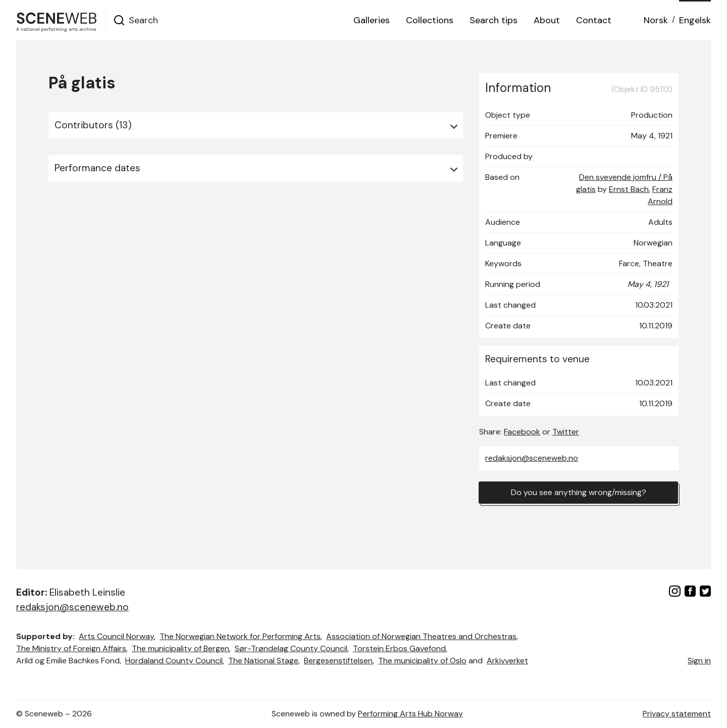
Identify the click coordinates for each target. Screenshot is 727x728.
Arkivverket (507, 661)
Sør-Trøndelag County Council (291, 648)
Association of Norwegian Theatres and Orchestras (421, 636)
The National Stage (263, 661)
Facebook (522, 432)
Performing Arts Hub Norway (410, 714)
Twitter (566, 432)
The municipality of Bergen (180, 648)
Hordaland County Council (174, 661)
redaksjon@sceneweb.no (532, 458)
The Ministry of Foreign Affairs (71, 648)
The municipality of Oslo (422, 661)
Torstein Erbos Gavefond (399, 648)
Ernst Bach (629, 189)
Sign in (699, 661)
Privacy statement (677, 714)
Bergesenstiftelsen (338, 661)
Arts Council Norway (116, 636)
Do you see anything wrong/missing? (579, 492)
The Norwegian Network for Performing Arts (240, 636)
